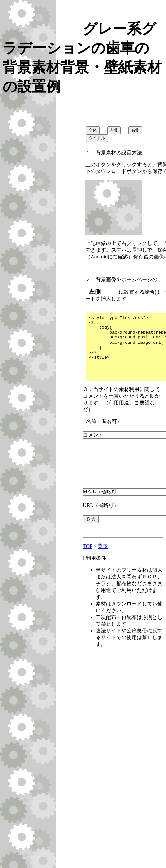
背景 (103, 568)
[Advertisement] (77, 752)
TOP (88, 568)
